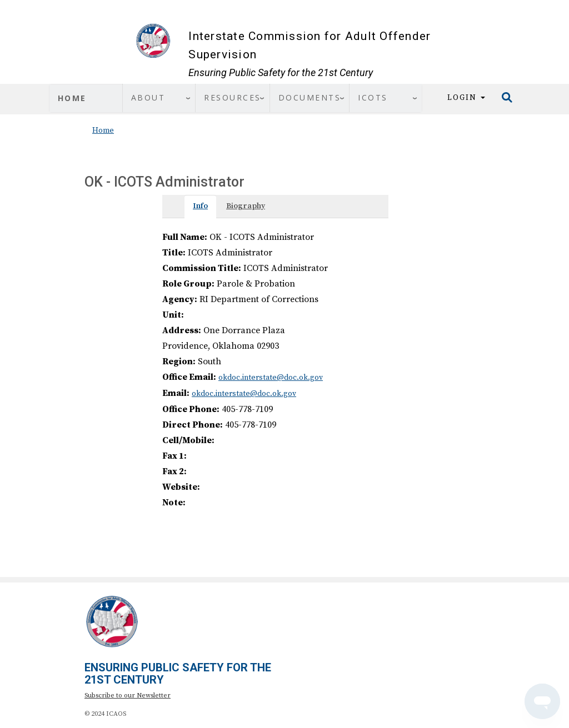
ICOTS (373, 97)
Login (466, 98)
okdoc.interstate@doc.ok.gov (271, 378)
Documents (310, 97)
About (148, 97)
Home (72, 98)
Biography (246, 206)
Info (200, 206)
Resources (233, 97)
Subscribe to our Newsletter (128, 696)
